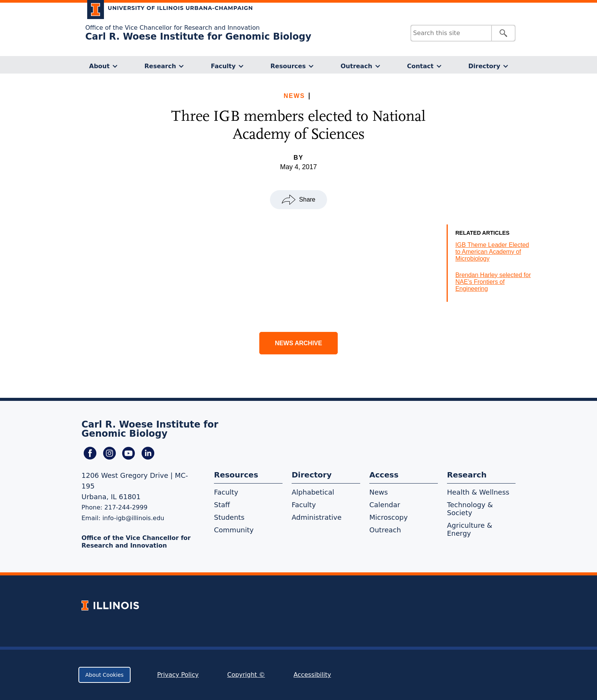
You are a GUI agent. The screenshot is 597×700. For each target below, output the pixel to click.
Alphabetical (313, 492)
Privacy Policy (178, 675)
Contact (420, 66)
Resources (288, 66)
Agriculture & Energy (470, 529)
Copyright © (246, 675)
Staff (222, 505)
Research (160, 66)
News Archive (298, 343)
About (99, 66)
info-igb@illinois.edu (133, 518)
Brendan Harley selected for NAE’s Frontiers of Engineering (493, 282)
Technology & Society (470, 509)
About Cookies (105, 675)
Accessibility (312, 675)
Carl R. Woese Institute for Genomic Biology (198, 37)
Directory (484, 66)
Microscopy (389, 517)
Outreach (356, 66)
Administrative (317, 517)
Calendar (385, 505)
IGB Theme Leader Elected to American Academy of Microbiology (492, 252)
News (294, 96)
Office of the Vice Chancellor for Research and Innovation (172, 28)
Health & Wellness (478, 492)
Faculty (223, 66)
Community (234, 530)
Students (229, 517)
